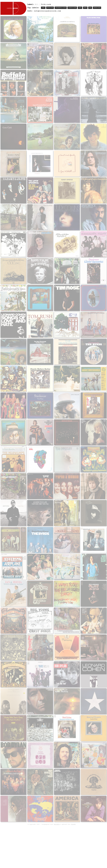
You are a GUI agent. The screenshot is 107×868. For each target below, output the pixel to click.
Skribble (57, 781)
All (36, 4)
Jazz (43, 8)
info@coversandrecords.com (47, 11)
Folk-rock (50, 8)
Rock (85, 8)
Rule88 (73, 781)
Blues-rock (97, 8)
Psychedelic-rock (61, 8)
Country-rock (72, 8)
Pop (90, 8)
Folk (80, 8)
